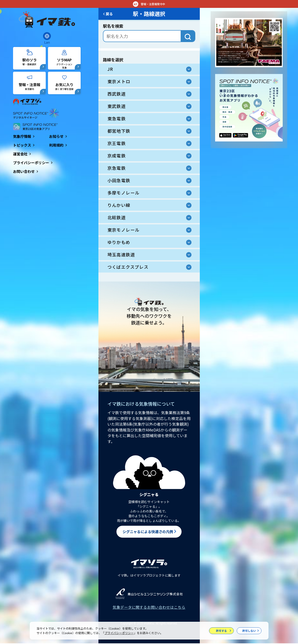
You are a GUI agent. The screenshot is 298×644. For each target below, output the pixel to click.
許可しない (249, 631)
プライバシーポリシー (119, 633)
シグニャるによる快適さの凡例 (148, 532)
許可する (221, 631)
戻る (110, 14)
